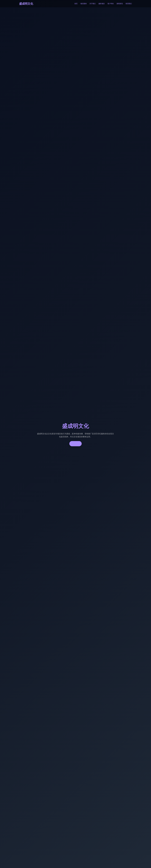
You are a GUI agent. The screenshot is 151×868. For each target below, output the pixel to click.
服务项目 (102, 4)
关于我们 (93, 4)
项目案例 (83, 4)
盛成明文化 (26, 4)
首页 (76, 4)
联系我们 (129, 4)
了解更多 (75, 444)
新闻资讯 (120, 4)
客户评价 (111, 4)
